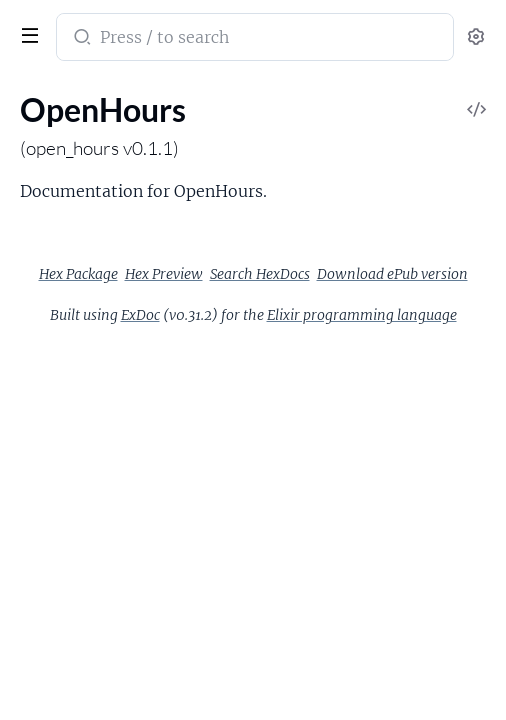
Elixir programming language (362, 315)
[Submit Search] (80, 39)
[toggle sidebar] (26, 33)
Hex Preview (164, 274)
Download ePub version (392, 274)
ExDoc (140, 315)
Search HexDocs (260, 274)
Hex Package (78, 274)
